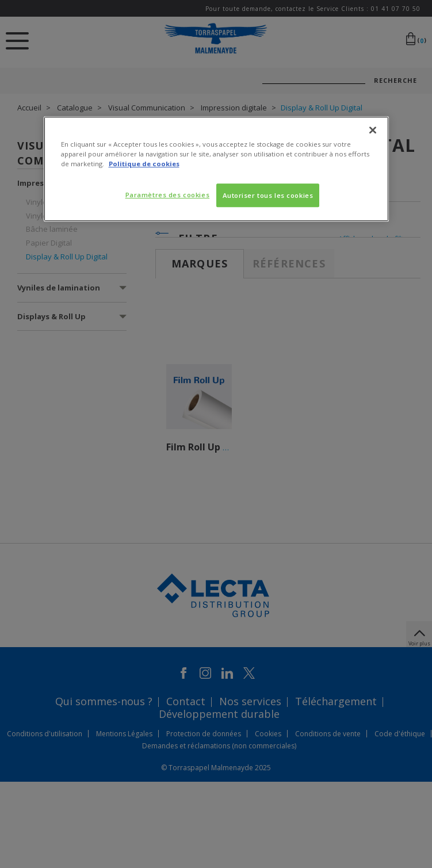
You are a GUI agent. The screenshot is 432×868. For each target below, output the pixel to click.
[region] (216, 169)
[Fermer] (373, 131)
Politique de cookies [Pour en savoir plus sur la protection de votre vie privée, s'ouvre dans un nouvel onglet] (144, 164)
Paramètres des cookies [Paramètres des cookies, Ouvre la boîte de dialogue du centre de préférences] (168, 195)
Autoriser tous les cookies (268, 195)
